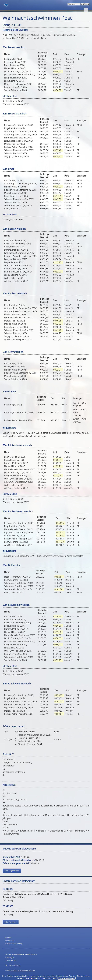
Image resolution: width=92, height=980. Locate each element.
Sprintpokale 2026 (11, 857)
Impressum (10, 940)
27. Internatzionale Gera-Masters (19, 860)
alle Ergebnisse (12, 871)
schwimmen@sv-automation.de (23, 970)
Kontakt (8, 937)
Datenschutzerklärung (14, 943)
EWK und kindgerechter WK (16, 863)
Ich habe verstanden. (67, 978)
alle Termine (11, 922)
